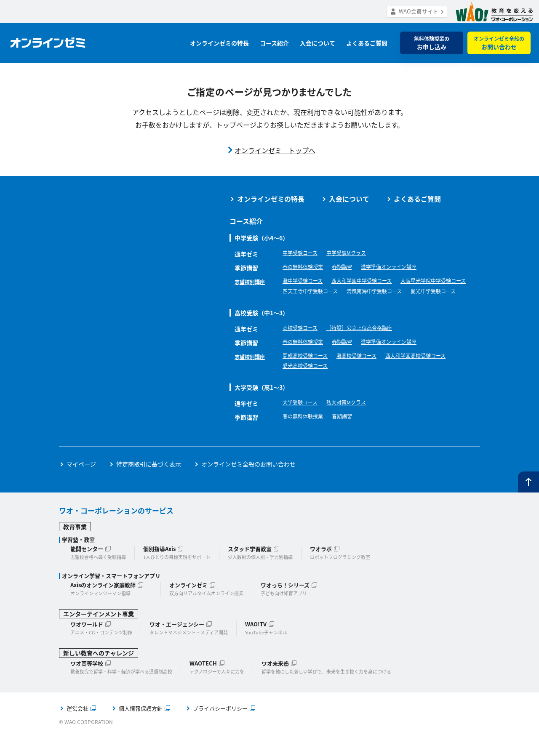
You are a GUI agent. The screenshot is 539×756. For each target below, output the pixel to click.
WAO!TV (256, 642)
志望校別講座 (252, 282)
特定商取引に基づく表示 (149, 482)
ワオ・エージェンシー (177, 642)
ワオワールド (87, 642)
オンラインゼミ (188, 603)
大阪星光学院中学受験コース (321, 293)
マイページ (81, 482)
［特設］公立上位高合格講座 (371, 343)
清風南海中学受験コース (315, 305)
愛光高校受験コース (309, 383)
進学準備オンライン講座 (403, 268)
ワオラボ (321, 567)
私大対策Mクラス (355, 421)
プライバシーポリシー (220, 726)
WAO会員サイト (419, 11)
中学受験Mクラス (355, 254)
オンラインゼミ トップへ (275, 150)
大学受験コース (303, 421)
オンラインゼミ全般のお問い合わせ (248, 482)
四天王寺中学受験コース (400, 293)
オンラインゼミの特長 (219, 43)
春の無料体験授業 (306, 268)
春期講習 (350, 268)
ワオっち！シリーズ (285, 603)
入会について (318, 43)
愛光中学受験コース (382, 305)
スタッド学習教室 (250, 567)
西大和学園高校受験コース (435, 371)
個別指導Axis (159, 567)
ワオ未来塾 (275, 681)
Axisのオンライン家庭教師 (103, 603)
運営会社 (77, 726)
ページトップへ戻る (528, 500)
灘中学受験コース (306, 282)
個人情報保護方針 (141, 726)
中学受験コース (303, 254)
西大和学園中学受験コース (373, 282)
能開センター (87, 567)
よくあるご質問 (367, 43)
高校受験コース (303, 343)
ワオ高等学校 (87, 681)
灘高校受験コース (367, 371)
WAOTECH (203, 681)
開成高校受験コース (309, 371)
